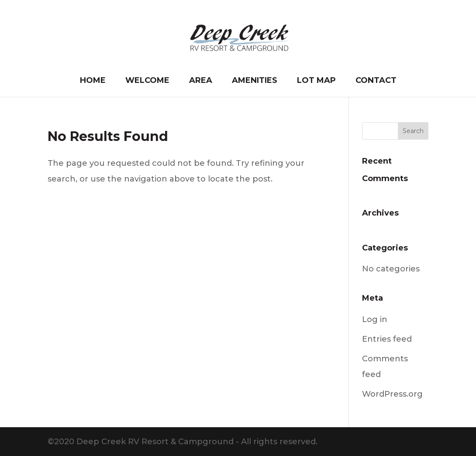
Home (93, 81)
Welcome (147, 81)
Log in (375, 319)
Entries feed (387, 339)
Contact (376, 81)
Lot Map (316, 81)
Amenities (255, 81)
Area (201, 81)
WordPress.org (392, 394)
